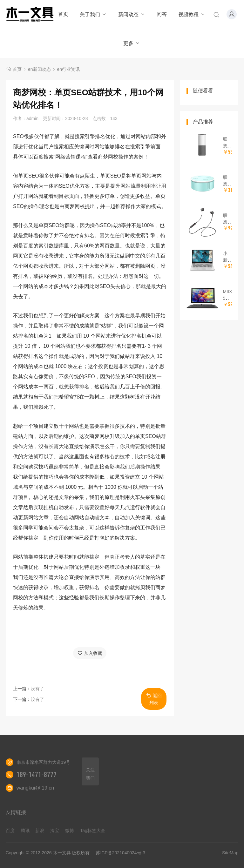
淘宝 (55, 831)
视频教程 (192, 14)
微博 (70, 831)
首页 (63, 14)
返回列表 (154, 699)
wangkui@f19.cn (35, 788)
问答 (162, 14)
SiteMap (230, 853)
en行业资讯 (69, 69)
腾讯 (25, 831)
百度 (10, 831)
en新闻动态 (39, 69)
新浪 (40, 831)
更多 (132, 43)
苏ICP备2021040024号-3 (120, 853)
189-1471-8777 (37, 775)
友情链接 (16, 812)
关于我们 (93, 14)
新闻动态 (132, 14)
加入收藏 (90, 653)
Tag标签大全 (93, 831)
